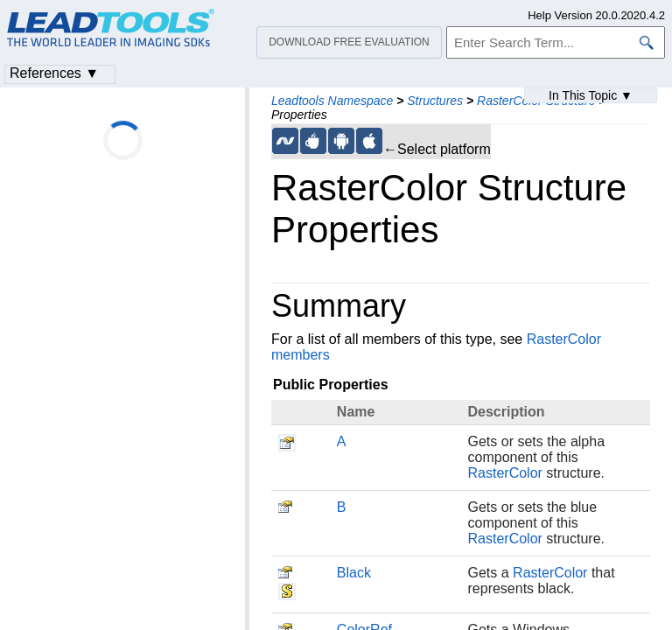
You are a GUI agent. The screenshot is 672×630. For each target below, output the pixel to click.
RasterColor (505, 473)
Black (354, 573)
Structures (435, 101)
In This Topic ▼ (591, 95)
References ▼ (54, 73)
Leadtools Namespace (332, 101)
